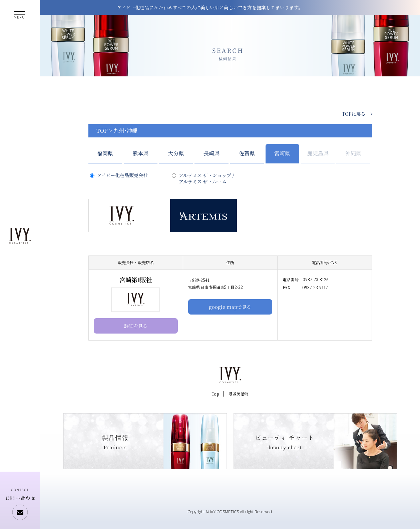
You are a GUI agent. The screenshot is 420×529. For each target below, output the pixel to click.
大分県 (176, 153)
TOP (102, 131)
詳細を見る (136, 326)
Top (215, 394)
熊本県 (140, 153)
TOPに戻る (354, 114)
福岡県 (105, 153)
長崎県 (212, 153)
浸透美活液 (239, 394)
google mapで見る (230, 307)
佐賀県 (247, 153)
